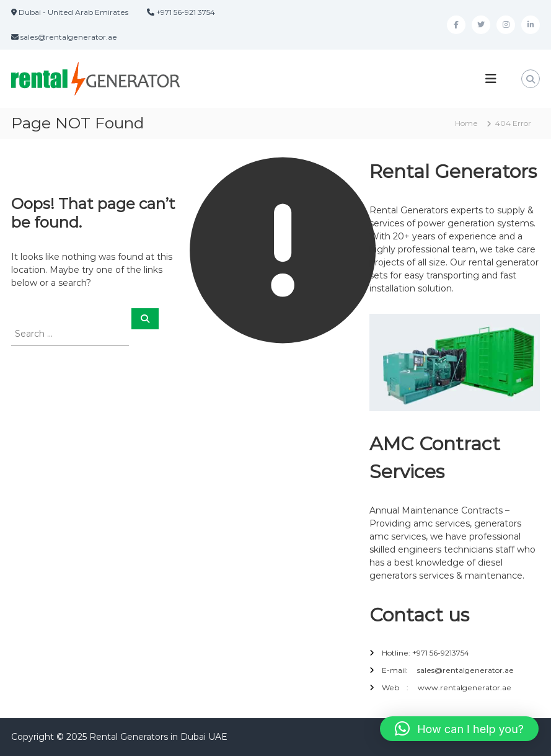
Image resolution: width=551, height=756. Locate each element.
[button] (459, 729)
